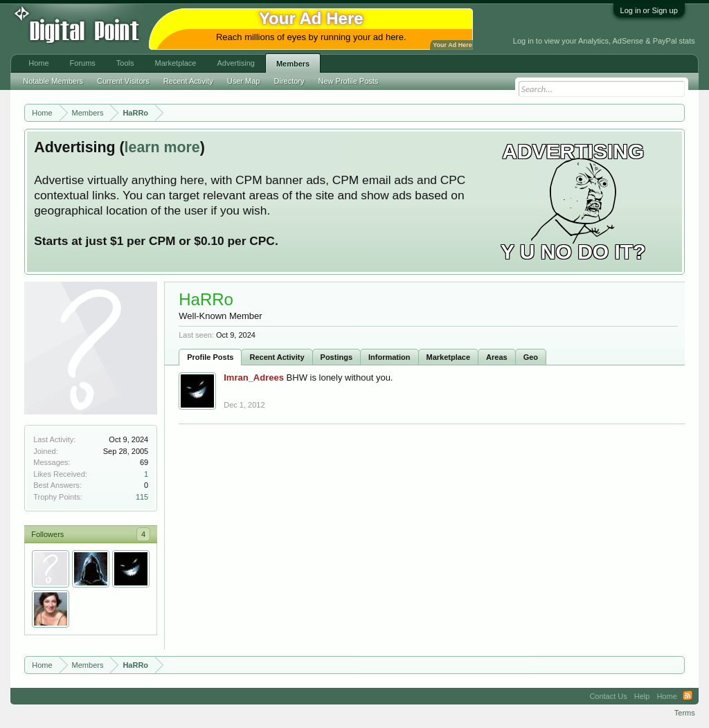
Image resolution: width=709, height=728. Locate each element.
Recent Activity (277, 357)
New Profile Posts (349, 81)
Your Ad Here (452, 45)
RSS (688, 696)
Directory (289, 81)
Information (389, 357)
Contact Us (608, 696)
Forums (83, 63)
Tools (125, 63)
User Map (244, 81)
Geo (531, 357)
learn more (162, 147)
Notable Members (53, 81)
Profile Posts (210, 357)
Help (642, 696)
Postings (336, 357)
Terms (685, 713)
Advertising (235, 63)
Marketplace (449, 357)
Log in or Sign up (649, 10)
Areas (497, 357)
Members (293, 64)
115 (142, 497)
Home (38, 63)
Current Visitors (123, 81)
